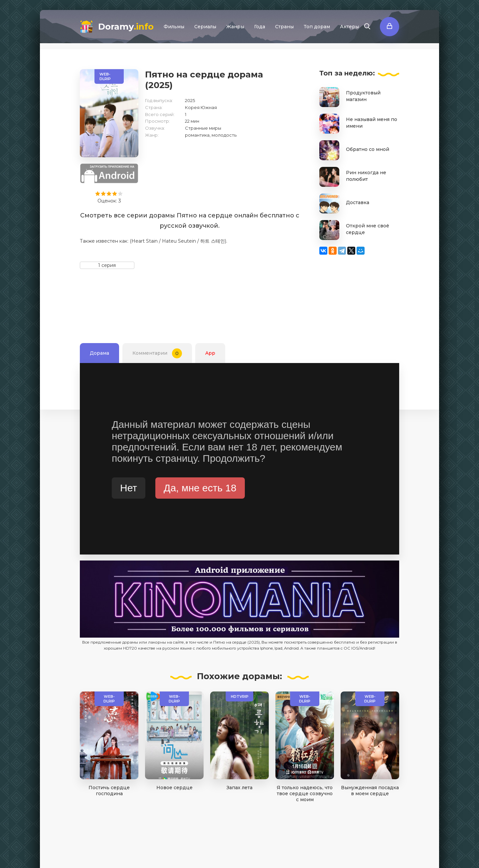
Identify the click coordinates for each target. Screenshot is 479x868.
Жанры (235, 27)
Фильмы (174, 27)
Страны (284, 27)
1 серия (107, 265)
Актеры (349, 27)
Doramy (126, 27)
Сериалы (205, 27)
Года (260, 27)
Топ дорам (317, 27)
